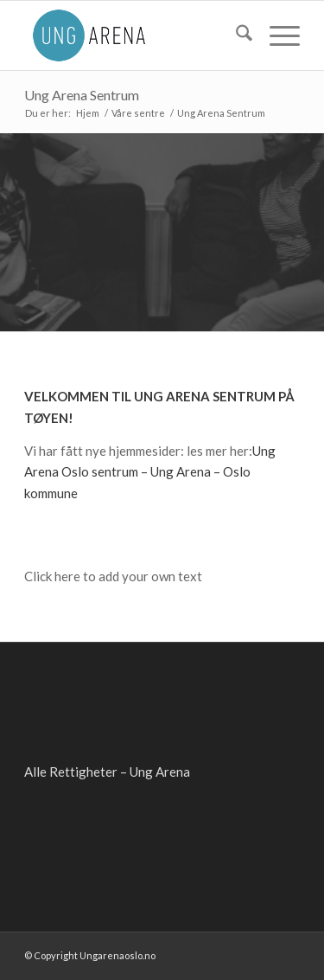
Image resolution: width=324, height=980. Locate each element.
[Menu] (276, 35)
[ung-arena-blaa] (134, 35)
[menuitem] (235, 35)
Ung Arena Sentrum (82, 95)
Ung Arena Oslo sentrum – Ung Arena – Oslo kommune (150, 472)
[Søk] (235, 35)
